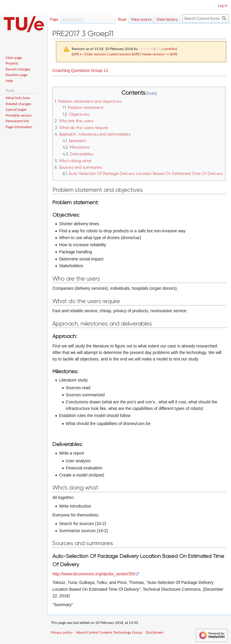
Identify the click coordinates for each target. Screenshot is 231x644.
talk (158, 49)
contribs (170, 49)
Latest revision (120, 54)
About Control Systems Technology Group (109, 632)
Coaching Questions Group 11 (80, 70)
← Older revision (93, 54)
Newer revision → (155, 54)
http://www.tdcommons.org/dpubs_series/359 (94, 574)
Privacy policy (62, 632)
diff (75, 54)
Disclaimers (155, 632)
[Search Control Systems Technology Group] (206, 18)
